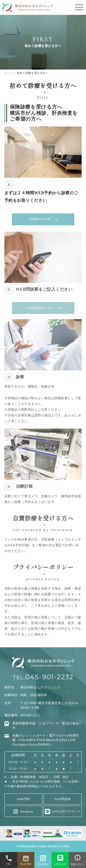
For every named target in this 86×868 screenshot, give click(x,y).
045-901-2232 (49, 677)
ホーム (9, 73)
